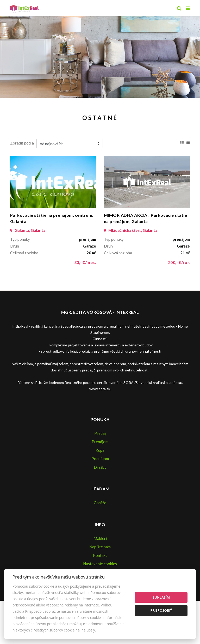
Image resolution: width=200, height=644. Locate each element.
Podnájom (100, 459)
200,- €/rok (179, 262)
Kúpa (100, 450)
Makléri (100, 538)
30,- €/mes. (85, 262)
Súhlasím (161, 597)
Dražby (100, 467)
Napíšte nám (100, 547)
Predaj (100, 433)
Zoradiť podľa (22, 143)
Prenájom (100, 442)
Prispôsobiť (161, 610)
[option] (100, 55)
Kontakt (100, 555)
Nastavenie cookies (100, 564)
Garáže (100, 503)
